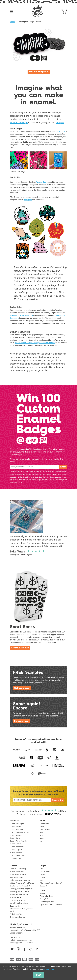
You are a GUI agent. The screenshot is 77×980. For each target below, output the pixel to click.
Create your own (20, 648)
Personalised (44, 824)
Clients (42, 874)
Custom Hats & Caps (17, 855)
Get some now (22, 688)
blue (41, 835)
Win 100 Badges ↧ (39, 72)
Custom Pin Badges (17, 824)
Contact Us (44, 886)
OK (38, 975)
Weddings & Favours (17, 877)
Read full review (38, 545)
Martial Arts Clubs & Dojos (19, 903)
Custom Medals (15, 844)
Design (42, 877)
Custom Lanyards (16, 850)
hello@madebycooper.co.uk (21, 940)
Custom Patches (16, 827)
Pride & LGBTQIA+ (17, 914)
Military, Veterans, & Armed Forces (22, 883)
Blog (41, 880)
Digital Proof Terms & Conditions (51, 905)
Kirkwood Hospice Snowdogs (21, 315)
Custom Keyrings (16, 835)
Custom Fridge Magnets (18, 841)
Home (12, 22)
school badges (45, 830)
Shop (42, 869)
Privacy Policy (45, 899)
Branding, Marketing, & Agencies (21, 889)
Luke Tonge (60, 131)
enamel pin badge (19, 122)
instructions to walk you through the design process (35, 343)
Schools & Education (17, 871)
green (42, 838)
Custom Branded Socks (18, 830)
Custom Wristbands (17, 847)
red (41, 841)
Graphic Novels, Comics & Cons (21, 886)
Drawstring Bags (16, 858)
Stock (42, 827)
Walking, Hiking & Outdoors (19, 895)
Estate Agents (15, 906)
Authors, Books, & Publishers (20, 880)
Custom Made (45, 871)
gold (41, 832)
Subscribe (58, 800)
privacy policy (49, 969)
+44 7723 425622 (26, 943)
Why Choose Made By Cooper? (51, 883)
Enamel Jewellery (16, 853)
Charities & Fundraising (18, 869)
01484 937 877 (16, 937)
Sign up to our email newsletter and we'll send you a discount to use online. (39, 793)
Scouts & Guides (16, 897)
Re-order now (21, 721)
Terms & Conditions (47, 896)
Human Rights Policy (47, 902)
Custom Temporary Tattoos (19, 832)
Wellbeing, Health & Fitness (20, 892)
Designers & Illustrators (18, 900)
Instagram (28, 200)
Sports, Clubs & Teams (18, 874)
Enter (63, 467)
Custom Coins (15, 838)
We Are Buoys (42, 182)
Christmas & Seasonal (18, 917)
